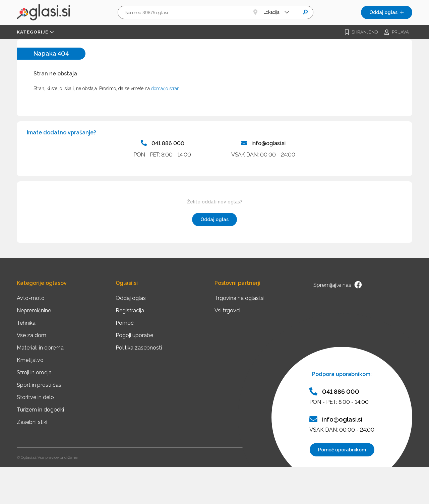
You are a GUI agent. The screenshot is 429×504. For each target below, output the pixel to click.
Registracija (130, 310)
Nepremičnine (34, 310)
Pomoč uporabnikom (342, 450)
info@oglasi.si (263, 143)
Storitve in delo (35, 397)
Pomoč (125, 323)
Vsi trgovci (227, 310)
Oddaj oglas (387, 12)
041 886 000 (163, 143)
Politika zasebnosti (139, 348)
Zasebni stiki (32, 422)
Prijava (397, 32)
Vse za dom (32, 335)
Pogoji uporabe (134, 335)
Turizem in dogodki (40, 410)
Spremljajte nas (338, 285)
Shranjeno (361, 32)
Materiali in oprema (40, 348)
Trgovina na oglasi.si (239, 298)
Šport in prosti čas (39, 385)
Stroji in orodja (34, 372)
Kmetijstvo (30, 360)
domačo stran (165, 88)
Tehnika (26, 323)
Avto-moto (31, 298)
